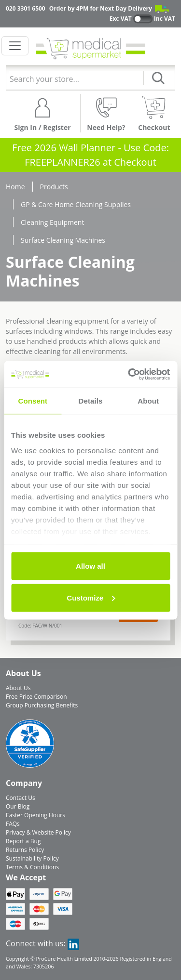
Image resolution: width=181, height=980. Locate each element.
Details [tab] (91, 401)
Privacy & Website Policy (38, 832)
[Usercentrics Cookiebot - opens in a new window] (129, 374)
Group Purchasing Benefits (42, 705)
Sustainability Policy (32, 858)
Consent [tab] (33, 401)
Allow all (90, 566)
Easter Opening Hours (35, 815)
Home (15, 187)
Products (54, 187)
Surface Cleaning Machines (63, 240)
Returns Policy (25, 850)
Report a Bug (23, 841)
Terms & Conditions (32, 867)
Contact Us (21, 798)
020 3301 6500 (26, 8)
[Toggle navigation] (15, 46)
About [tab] (148, 401)
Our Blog (18, 806)
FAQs (13, 824)
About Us (18, 688)
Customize (91, 597)
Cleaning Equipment (52, 222)
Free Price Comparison (36, 697)
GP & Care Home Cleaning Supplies (76, 204)
